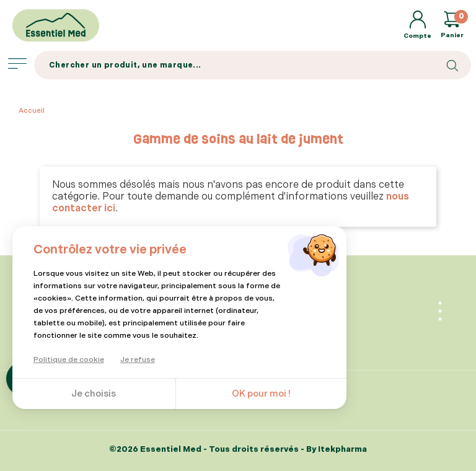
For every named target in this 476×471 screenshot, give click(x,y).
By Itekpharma (337, 449)
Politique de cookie (69, 360)
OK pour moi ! (261, 394)
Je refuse (138, 360)
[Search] (253, 65)
